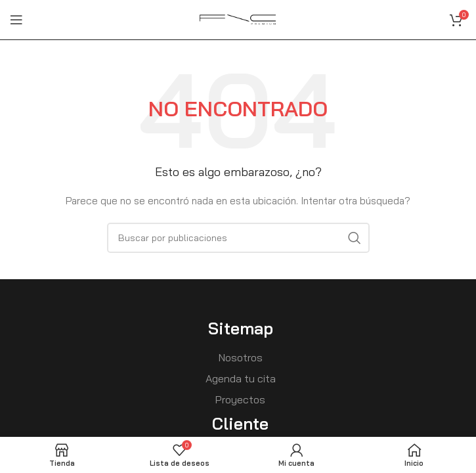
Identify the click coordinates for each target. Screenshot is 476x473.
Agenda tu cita (241, 378)
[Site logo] (238, 19)
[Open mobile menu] (16, 20)
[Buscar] (238, 238)
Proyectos (240, 399)
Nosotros (241, 357)
